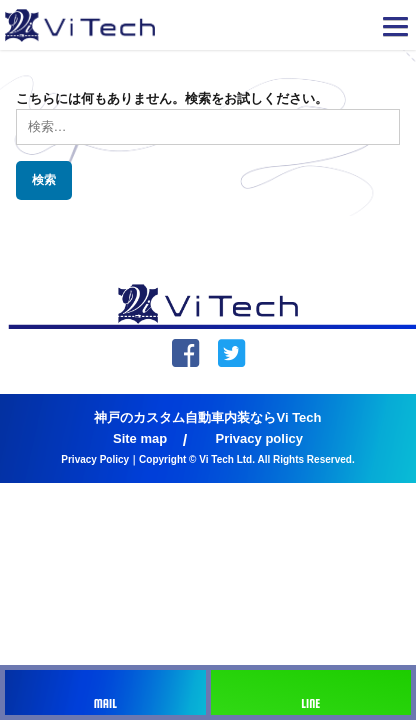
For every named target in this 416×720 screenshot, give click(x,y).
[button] (395, 29)
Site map (140, 438)
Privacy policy (259, 438)
